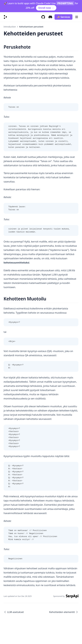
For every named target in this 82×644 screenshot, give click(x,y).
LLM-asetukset (14, 612)
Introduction (10, 27)
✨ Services (63, 17)
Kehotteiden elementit (64, 612)
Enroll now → (46, 8)
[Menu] (77, 17)
